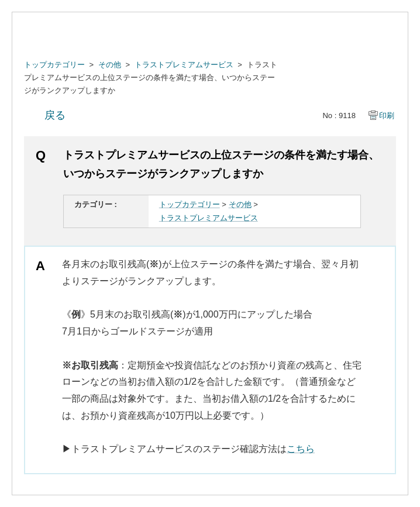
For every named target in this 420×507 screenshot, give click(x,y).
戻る (55, 115)
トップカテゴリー (54, 65)
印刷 (387, 115)
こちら (301, 449)
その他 (110, 65)
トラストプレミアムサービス (184, 65)
